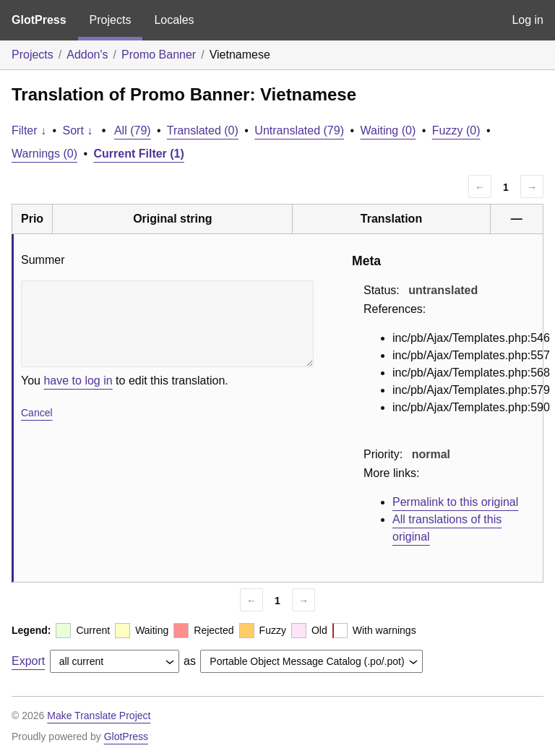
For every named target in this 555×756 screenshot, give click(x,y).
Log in (528, 20)
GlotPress (39, 20)
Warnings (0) (44, 154)
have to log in (78, 381)
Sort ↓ (78, 130)
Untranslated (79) (299, 130)
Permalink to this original (455, 502)
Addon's (87, 55)
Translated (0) (203, 130)
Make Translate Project (99, 716)
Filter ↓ (29, 130)
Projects (111, 20)
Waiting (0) (388, 130)
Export (28, 661)
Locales (174, 20)
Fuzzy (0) (456, 130)
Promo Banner (159, 55)
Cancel (37, 413)
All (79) (133, 130)
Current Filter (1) (139, 154)
